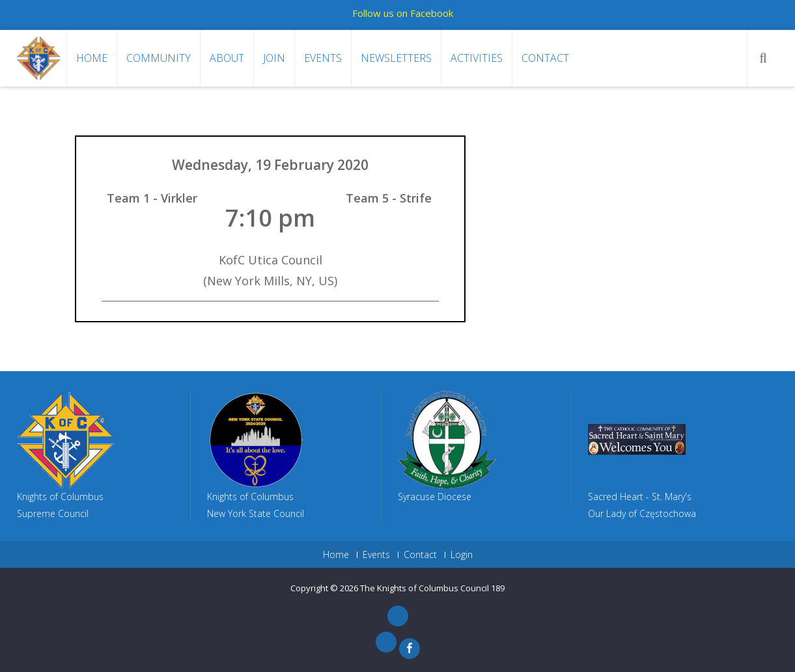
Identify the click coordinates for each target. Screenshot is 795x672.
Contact (545, 58)
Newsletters (396, 58)
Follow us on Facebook (403, 13)
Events (323, 58)
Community (159, 58)
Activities (477, 58)
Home (92, 58)
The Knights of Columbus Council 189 (432, 588)
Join (274, 58)
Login (462, 555)
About (227, 58)
